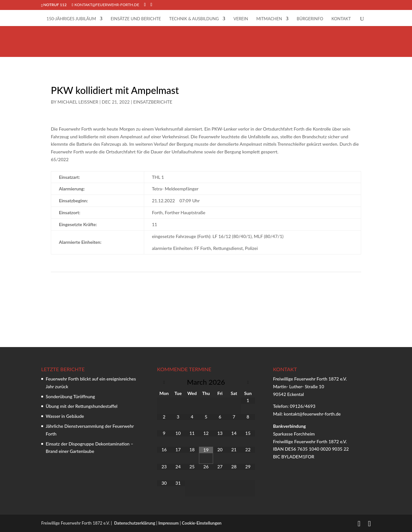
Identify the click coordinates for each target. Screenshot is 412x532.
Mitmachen (269, 19)
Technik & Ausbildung (194, 19)
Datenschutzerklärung (135, 523)
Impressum (169, 523)
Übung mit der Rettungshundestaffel (82, 406)
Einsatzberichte (153, 102)
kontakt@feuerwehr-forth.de (313, 414)
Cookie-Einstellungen (202, 523)
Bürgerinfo (310, 19)
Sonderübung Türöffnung (70, 396)
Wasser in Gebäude (65, 416)
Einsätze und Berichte (136, 19)
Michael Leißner (78, 102)
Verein (241, 19)
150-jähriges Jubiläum (71, 19)
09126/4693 (302, 406)
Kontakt (341, 19)
